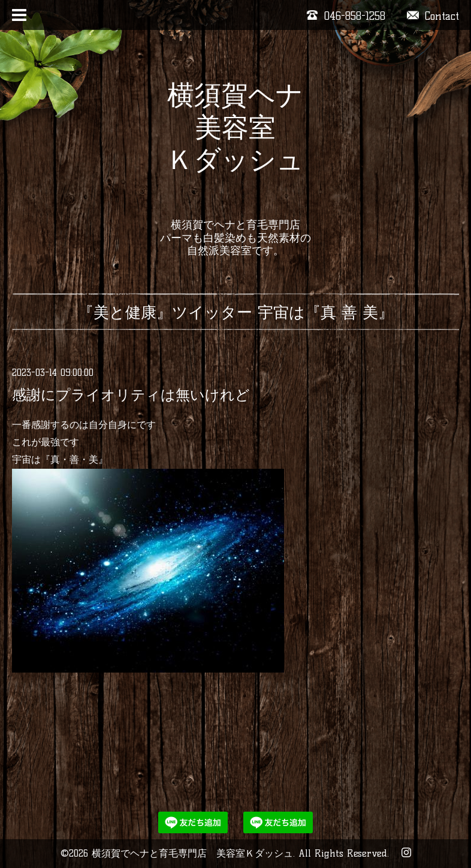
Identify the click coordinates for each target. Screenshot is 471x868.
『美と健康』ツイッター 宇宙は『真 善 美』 (236, 312)
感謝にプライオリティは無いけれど (131, 395)
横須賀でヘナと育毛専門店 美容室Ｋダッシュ (192, 853)
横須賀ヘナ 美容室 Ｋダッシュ (235, 143)
